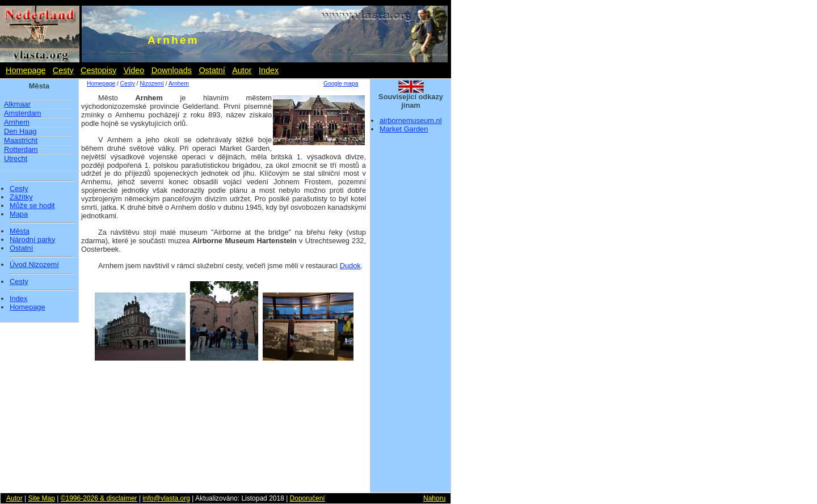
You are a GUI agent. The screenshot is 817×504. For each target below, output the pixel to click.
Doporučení (308, 498)
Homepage (26, 70)
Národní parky (32, 240)
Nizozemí (152, 84)
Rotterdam (21, 149)
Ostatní (212, 70)
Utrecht (16, 158)
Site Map (41, 498)
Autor (242, 70)
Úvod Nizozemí (34, 265)
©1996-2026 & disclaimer (99, 498)
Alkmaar (17, 104)
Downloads (172, 70)
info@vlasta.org (166, 498)
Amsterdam (22, 113)
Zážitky (21, 197)
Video (134, 70)
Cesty (63, 70)
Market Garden (404, 129)
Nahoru (434, 498)
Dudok (350, 266)
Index (269, 70)
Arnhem (17, 122)
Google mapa (341, 84)
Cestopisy (98, 70)
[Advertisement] (411, 316)
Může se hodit (32, 206)
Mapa (19, 214)
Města (20, 231)
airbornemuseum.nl (411, 120)
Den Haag (20, 131)
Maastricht (21, 140)
